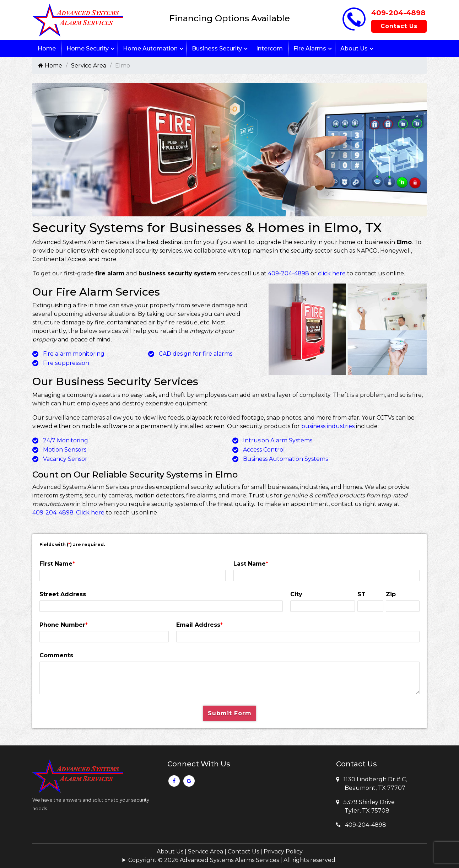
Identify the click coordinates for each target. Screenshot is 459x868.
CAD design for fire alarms (196, 354)
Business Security (217, 48)
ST (361, 594)
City (296, 594)
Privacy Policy (283, 851)
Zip (391, 594)
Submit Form (230, 713)
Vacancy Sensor (65, 459)
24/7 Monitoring (66, 440)
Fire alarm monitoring (74, 354)
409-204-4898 (398, 13)
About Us (354, 48)
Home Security (88, 48)
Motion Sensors (65, 450)
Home (47, 48)
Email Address (199, 625)
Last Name (251, 564)
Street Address (63, 594)
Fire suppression (66, 363)
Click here (90, 513)
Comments (56, 655)
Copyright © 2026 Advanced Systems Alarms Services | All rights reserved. (232, 860)
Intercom (269, 48)
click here (332, 273)
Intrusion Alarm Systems (278, 440)
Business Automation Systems (285, 459)
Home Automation (150, 48)
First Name (57, 564)
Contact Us (399, 26)
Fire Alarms (310, 48)
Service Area (89, 66)
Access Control (264, 450)
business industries (328, 426)
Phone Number (64, 625)
